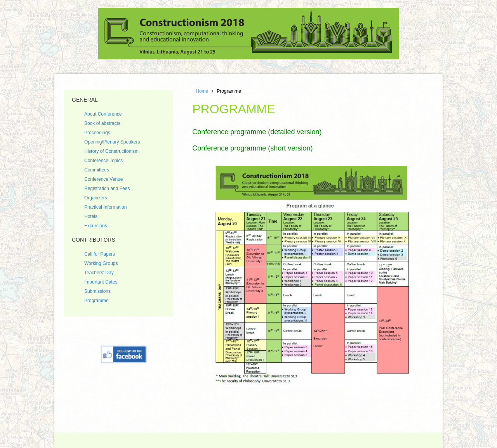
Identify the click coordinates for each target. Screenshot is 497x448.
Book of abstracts (102, 123)
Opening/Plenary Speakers (112, 142)
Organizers (96, 198)
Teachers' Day (99, 273)
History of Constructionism (111, 151)
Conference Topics (103, 161)
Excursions (96, 226)
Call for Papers (100, 254)
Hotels (91, 216)
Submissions (97, 291)
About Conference (103, 114)
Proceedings (97, 133)
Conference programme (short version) (252, 148)
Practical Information (105, 207)
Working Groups (101, 263)
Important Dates (101, 282)
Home (202, 91)
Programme (96, 301)
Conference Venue (103, 179)
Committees (97, 170)
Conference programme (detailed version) (257, 132)
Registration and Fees (107, 189)
